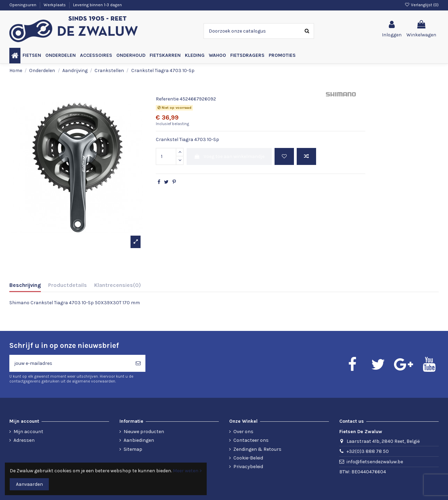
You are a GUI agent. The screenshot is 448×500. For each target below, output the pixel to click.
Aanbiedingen (139, 440)
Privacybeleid (248, 467)
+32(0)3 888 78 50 (368, 451)
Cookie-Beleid (248, 458)
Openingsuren (23, 5)
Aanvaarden (29, 484)
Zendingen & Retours (257, 449)
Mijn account (28, 432)
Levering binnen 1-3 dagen (97, 5)
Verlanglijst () (422, 5)
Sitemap (133, 449)
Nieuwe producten (144, 432)
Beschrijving (25, 285)
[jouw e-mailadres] (70, 363)
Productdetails (68, 285)
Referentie (167, 99)
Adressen (24, 440)
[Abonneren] (138, 363)
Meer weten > (187, 471)
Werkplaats (55, 5)
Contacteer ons (251, 440)
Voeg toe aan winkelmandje (229, 156)
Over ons (243, 432)
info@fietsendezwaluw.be (375, 462)
